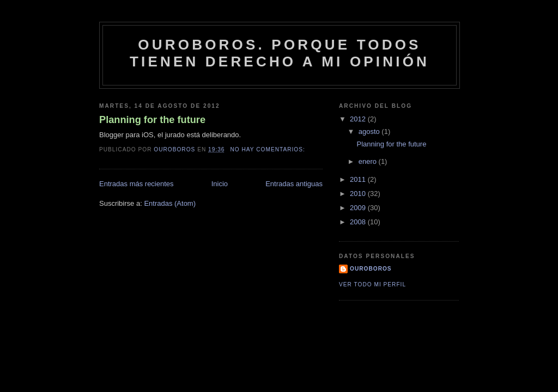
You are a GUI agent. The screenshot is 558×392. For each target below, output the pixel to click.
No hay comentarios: (268, 149)
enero (369, 161)
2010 (359, 194)
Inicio (220, 184)
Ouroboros (371, 269)
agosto (370, 131)
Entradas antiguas (294, 184)
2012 (359, 119)
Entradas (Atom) (170, 203)
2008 (359, 222)
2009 (359, 208)
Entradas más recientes (137, 184)
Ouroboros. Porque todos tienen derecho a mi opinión (280, 53)
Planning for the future (152, 120)
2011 (359, 179)
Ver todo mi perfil (372, 284)
